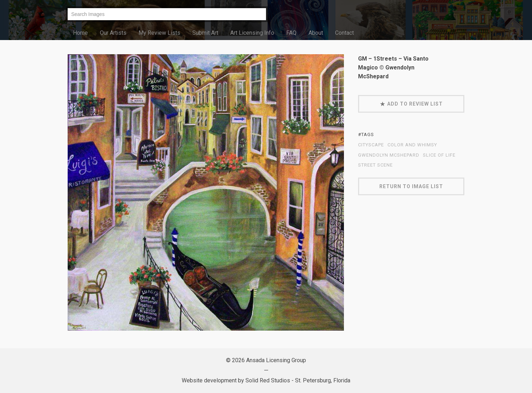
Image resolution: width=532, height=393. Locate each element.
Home (80, 33)
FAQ (291, 33)
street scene (375, 165)
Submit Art (205, 33)
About (316, 33)
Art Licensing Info (252, 33)
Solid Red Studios (268, 380)
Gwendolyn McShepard (389, 155)
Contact (344, 33)
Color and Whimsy (412, 145)
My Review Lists (159, 33)
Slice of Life (439, 155)
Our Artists (113, 33)
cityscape (371, 145)
